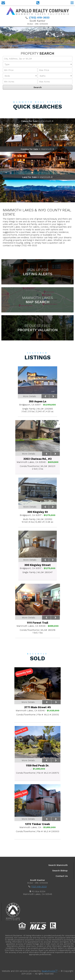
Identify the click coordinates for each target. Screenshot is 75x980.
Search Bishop (60, 871)
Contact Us (62, 876)
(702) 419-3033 (39, 887)
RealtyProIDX (50, 971)
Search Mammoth (58, 865)
